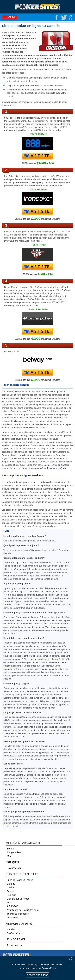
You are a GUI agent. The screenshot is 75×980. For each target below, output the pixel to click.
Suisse (10, 891)
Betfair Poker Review (39, 309)
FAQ (9, 903)
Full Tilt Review (39, 245)
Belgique (11, 895)
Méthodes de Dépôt (20, 924)
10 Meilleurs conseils (18, 914)
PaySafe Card (14, 933)
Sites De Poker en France (20, 880)
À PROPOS (13, 906)
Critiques (12, 862)
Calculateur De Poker (18, 899)
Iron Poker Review (39, 189)
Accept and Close (37, 975)
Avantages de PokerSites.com (23, 910)
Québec (64, 468)
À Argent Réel (14, 852)
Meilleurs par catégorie (23, 843)
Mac (9, 856)
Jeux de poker (16, 939)
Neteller (11, 929)
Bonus (10, 849)
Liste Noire (12, 918)
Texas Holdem (14, 945)
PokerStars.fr (14, 868)
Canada (11, 884)
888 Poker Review (39, 134)
